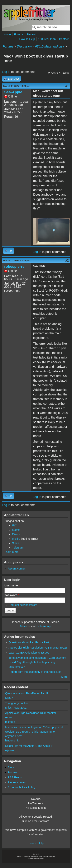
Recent (31, 34)
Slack (15, 543)
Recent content (17, 569)
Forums (19, 34)
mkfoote (10, 722)
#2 (67, 261)
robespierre (14, 266)
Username (12, 585)
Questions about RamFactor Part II (30, 642)
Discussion (24, 46)
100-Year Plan (47, 39)
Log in (6, 72)
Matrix (16, 530)
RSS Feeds (15, 777)
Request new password (23, 605)
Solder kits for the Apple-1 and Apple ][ (29, 746)
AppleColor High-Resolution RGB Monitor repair (38, 648)
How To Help (27, 39)
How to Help (36, 843)
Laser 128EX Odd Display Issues (29, 653)
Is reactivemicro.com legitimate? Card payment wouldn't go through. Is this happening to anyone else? (37, 662)
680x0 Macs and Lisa (50, 46)
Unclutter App (44, 626)
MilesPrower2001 (16, 708)
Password (12, 595)
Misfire (16, 539)
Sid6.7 (9, 698)
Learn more (12, 552)
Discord (17, 534)
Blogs (11, 767)
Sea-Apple (13, 92)
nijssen (10, 750)
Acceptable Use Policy (21, 787)
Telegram (18, 548)
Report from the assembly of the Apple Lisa (35, 672)
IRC (14, 525)
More (64, 677)
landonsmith (13, 740)
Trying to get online (17, 703)
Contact (64, 39)
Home (7, 34)
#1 (67, 86)
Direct (24, 626)
